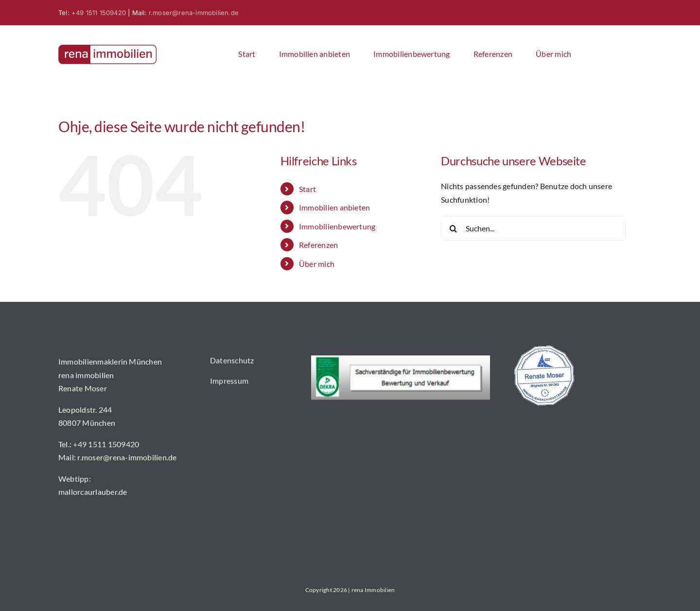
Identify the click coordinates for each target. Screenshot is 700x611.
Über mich (317, 264)
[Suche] (453, 228)
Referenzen (318, 245)
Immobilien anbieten (335, 207)
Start (307, 189)
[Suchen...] (533, 228)
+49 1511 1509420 (99, 13)
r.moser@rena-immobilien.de (194, 13)
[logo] (107, 48)
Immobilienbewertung (337, 226)
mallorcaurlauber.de (93, 493)
